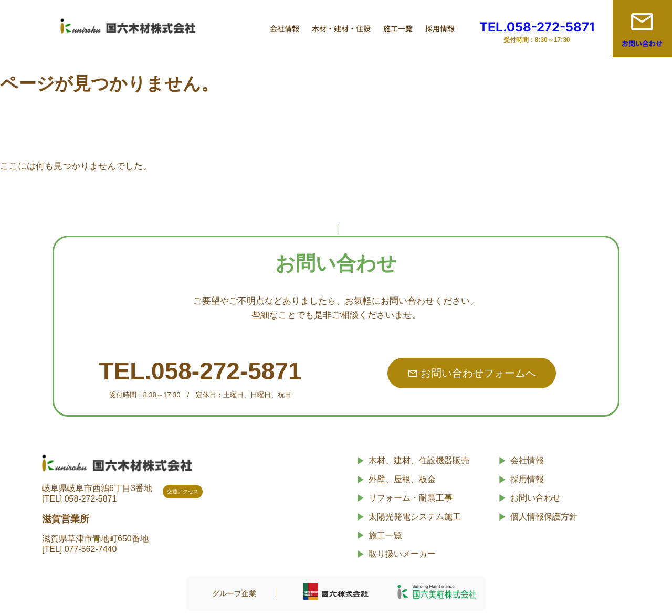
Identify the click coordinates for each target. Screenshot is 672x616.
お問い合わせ (642, 43)
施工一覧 (398, 28)
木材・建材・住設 (341, 28)
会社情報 (285, 28)
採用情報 (440, 28)
